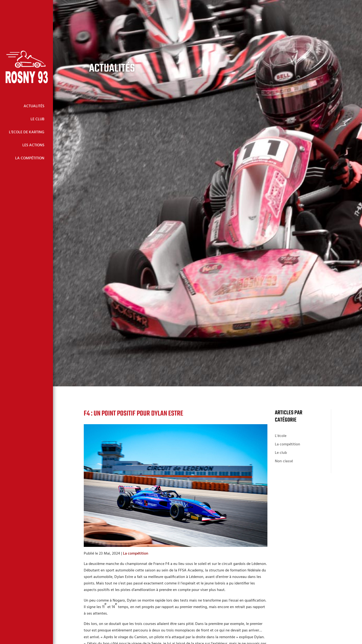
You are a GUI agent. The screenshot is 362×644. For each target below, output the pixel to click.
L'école (281, 436)
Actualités (34, 106)
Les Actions (33, 145)
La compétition (136, 554)
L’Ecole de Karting (27, 132)
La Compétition (30, 158)
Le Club (37, 119)
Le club (281, 453)
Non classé (284, 461)
